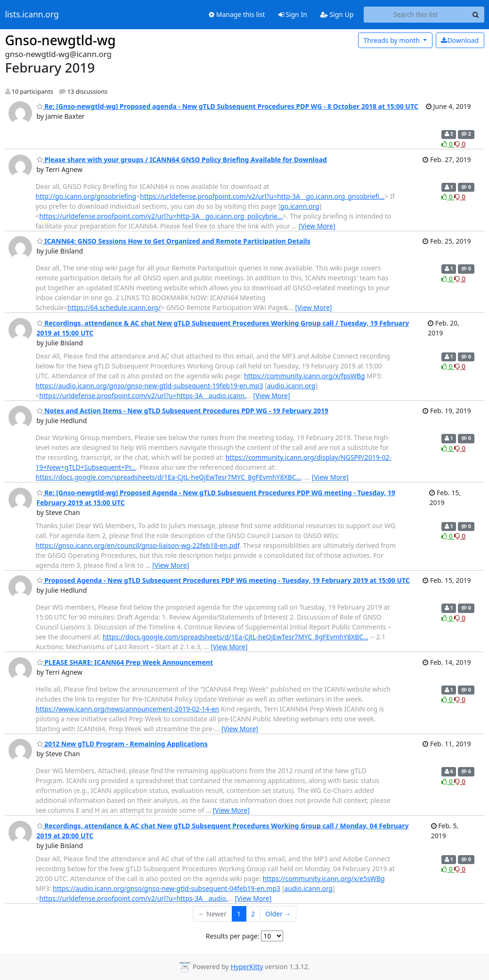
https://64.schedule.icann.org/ (114, 307)
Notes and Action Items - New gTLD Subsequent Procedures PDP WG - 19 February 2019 (183, 411)
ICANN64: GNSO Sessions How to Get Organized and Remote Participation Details (174, 241)
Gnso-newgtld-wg (61, 40)
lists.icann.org (32, 15)
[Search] (476, 15)
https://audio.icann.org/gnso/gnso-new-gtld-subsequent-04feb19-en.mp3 (167, 888)
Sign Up (337, 14)
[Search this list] (416, 15)
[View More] (317, 226)
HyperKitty (247, 967)
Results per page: (233, 936)
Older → (278, 914)
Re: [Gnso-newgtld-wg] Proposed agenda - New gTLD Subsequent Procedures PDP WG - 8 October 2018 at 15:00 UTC (228, 106)
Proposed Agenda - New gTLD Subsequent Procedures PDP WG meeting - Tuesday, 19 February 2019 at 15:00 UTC (223, 580)
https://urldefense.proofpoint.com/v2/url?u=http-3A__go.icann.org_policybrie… (161, 216)
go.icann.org (300, 206)
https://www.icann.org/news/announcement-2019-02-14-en (128, 709)
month (392, 40)
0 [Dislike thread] (460, 144)
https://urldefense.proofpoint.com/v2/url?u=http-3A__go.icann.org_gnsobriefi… (262, 196)
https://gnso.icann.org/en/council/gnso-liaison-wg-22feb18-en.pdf (138, 545)
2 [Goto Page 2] (253, 914)
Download (460, 40)
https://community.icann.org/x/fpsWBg (305, 376)
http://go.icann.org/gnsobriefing (86, 196)
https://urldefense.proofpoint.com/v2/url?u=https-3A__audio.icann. (143, 396)
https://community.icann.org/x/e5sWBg (324, 878)
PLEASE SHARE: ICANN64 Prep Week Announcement (125, 662)
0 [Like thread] (448, 144)
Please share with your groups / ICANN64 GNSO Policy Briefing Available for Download (182, 159)
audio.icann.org (291, 386)
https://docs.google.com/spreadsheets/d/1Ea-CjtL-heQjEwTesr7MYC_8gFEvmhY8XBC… (169, 477)
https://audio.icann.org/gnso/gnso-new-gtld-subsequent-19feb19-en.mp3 (150, 386)
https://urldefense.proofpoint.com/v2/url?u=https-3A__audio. (134, 898)
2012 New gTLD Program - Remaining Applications (122, 744)
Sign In (293, 14)
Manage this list (237, 14)
